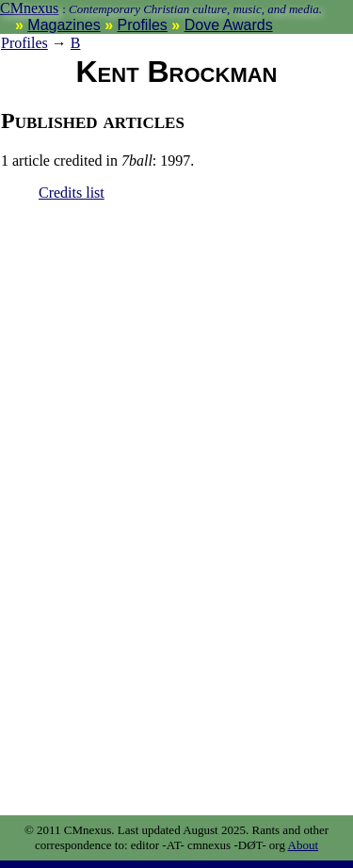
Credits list (72, 193)
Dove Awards (229, 25)
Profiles (143, 25)
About (304, 845)
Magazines (64, 25)
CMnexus (29, 8)
